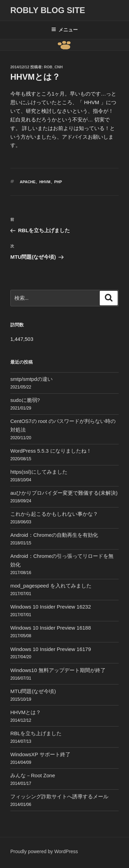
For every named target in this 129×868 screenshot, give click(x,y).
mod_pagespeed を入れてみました (51, 586)
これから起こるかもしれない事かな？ (54, 514)
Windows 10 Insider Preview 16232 (51, 607)
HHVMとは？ (26, 712)
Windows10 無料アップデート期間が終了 (58, 670)
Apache (28, 182)
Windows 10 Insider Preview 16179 (51, 649)
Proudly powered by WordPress (44, 851)
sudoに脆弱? (25, 400)
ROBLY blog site (48, 10)
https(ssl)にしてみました (39, 472)
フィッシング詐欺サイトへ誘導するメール (59, 796)
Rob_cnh (53, 67)
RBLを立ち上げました (36, 733)
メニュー (64, 30)
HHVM (45, 182)
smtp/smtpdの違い (31, 379)
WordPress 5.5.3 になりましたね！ (51, 451)
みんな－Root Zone (33, 775)
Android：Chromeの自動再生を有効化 (54, 535)
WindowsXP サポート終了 (40, 754)
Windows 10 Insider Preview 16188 (51, 628)
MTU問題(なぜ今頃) (33, 691)
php (58, 182)
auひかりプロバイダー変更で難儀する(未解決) (64, 493)
